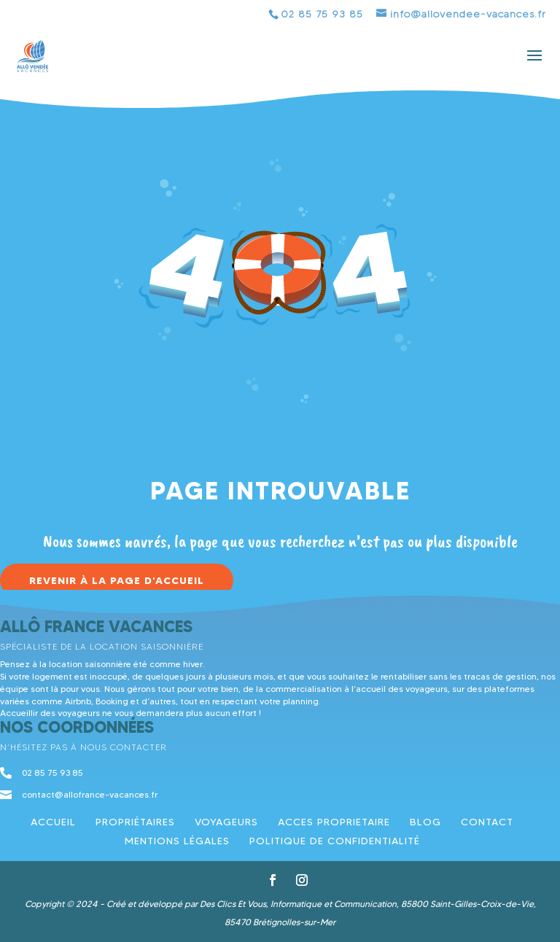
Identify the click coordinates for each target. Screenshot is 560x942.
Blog (425, 822)
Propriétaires (135, 822)
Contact (487, 822)
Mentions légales (177, 841)
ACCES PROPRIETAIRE (334, 822)
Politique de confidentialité (335, 841)
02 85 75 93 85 (322, 14)
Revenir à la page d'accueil (117, 580)
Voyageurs (226, 822)
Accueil (53, 822)
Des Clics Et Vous (233, 904)
